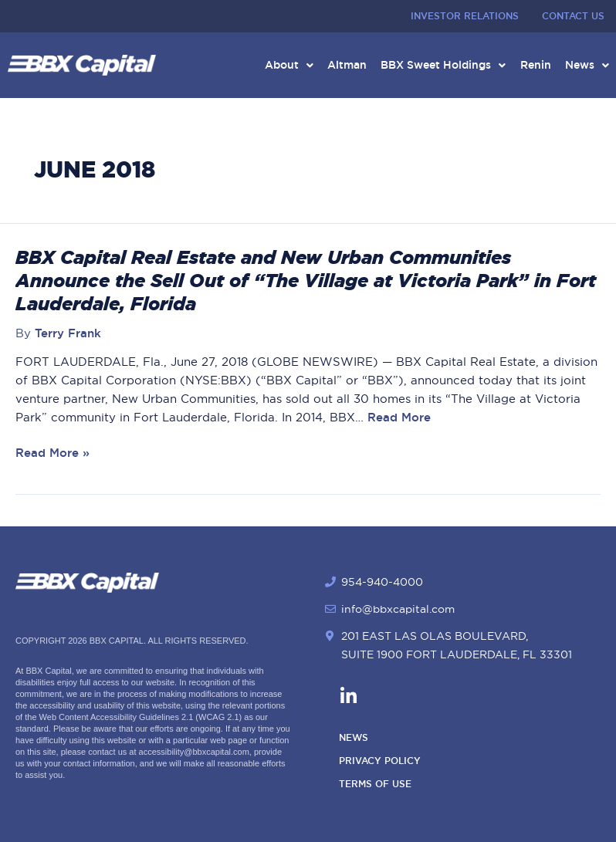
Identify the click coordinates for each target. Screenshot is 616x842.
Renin (533, 66)
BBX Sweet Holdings (440, 66)
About (283, 66)
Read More (397, 421)
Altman (342, 66)
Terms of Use (375, 784)
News (586, 66)
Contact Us (573, 16)
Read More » (52, 457)
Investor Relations (465, 16)
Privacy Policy (380, 761)
